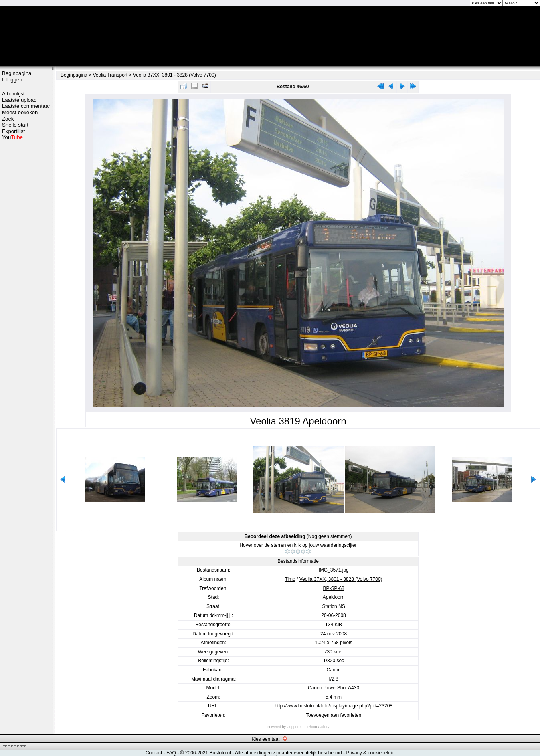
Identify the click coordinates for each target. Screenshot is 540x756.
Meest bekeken (20, 112)
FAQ (171, 753)
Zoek (8, 119)
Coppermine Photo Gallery (308, 727)
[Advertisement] (26, 267)
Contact (154, 753)
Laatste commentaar (26, 106)
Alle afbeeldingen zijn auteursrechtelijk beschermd (288, 753)
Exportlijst (13, 131)
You (12, 137)
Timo (290, 579)
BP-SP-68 (333, 588)
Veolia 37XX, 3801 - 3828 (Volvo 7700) (175, 75)
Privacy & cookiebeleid (370, 753)
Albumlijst (13, 94)
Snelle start (15, 125)
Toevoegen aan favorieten (334, 715)
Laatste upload (19, 100)
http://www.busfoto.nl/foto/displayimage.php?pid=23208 (334, 706)
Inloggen (12, 80)
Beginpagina (17, 73)
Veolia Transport (110, 75)
